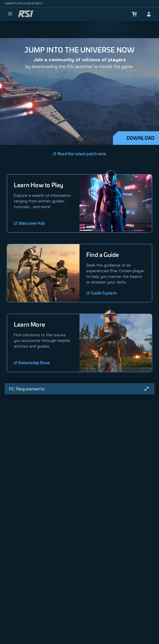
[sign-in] (149, 14)
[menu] (10, 14)
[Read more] (147, 389)
